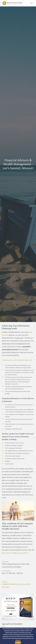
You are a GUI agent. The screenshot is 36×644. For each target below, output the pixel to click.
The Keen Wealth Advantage (16, 553)
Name (4, 627)
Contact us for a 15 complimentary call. (17, 360)
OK (18, 642)
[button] (18, 636)
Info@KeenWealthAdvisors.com (14, 584)
